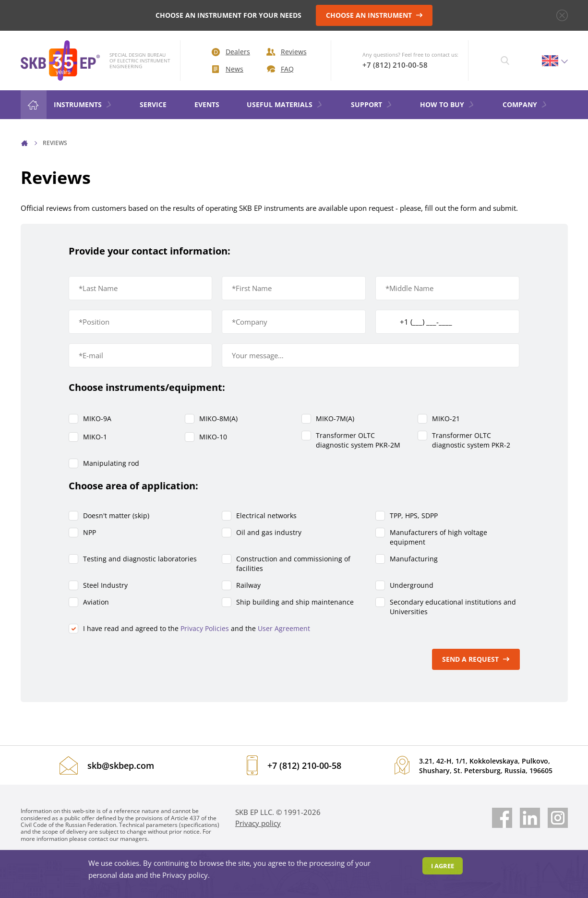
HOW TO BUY (447, 104)
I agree (443, 866)
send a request (476, 659)
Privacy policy (258, 823)
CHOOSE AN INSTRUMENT (374, 15)
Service (153, 104)
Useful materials (285, 104)
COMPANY (525, 104)
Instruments (83, 104)
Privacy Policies (205, 628)
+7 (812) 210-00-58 (395, 65)
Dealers (231, 52)
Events (207, 104)
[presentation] (142, 659)
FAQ (280, 69)
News (228, 69)
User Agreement (284, 628)
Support (372, 104)
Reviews (287, 52)
